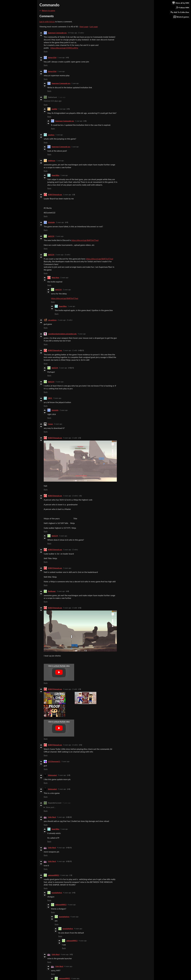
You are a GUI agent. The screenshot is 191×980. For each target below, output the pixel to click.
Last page (94, 26)
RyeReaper (52, 591)
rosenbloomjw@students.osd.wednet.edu (62, 334)
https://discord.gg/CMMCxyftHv (64, 48)
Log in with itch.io (47, 22)
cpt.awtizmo (52, 320)
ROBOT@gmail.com (55, 195)
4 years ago (67, 803)
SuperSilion (55, 175)
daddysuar (52, 161)
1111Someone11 (54, 761)
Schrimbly (51, 222)
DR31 (50, 398)
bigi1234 (51, 236)
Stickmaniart (52, 775)
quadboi (54, 109)
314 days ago (72, 33)
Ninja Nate (55, 278)
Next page (84, 26)
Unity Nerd (52, 817)
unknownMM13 (54, 875)
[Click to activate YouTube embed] (59, 672)
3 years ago (82, 334)
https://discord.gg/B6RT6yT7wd (85, 240)
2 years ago (67, 195)
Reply (46, 51)
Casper (50, 424)
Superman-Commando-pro (57, 33)
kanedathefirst (57, 893)
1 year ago (61, 58)
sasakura (51, 135)
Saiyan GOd (52, 58)
